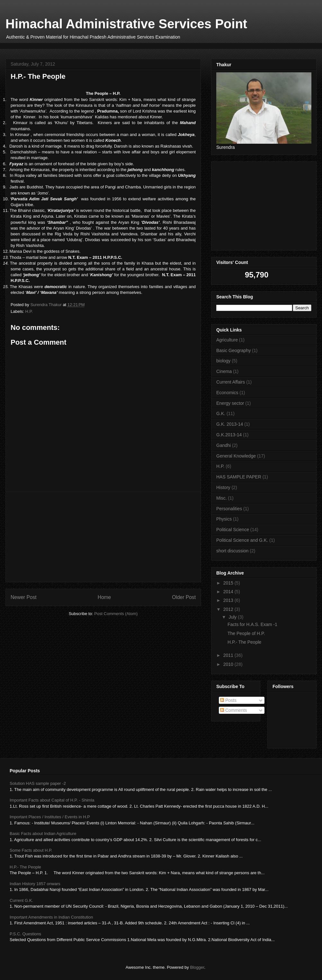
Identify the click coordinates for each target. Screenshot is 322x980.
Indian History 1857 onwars (35, 884)
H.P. (29, 311)
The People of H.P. (246, 633)
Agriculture (227, 340)
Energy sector (230, 403)
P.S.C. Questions (25, 934)
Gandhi (224, 445)
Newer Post (24, 597)
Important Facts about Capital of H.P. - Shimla (52, 800)
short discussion (232, 551)
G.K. (221, 413)
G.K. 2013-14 (230, 424)
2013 (229, 600)
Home (104, 597)
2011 (229, 655)
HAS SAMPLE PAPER (239, 477)
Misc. (222, 498)
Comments (234, 710)
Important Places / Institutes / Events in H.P (50, 817)
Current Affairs (231, 382)
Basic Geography (233, 350)
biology (223, 361)
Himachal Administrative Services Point (126, 24)
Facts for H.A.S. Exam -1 (252, 624)
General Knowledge (236, 456)
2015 (229, 583)
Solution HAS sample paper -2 (38, 783)
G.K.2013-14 (229, 435)
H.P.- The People (244, 642)
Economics (227, 393)
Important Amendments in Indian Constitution (51, 917)
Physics (224, 519)
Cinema (224, 371)
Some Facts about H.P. (31, 850)
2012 (229, 609)
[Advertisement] (127, 45)
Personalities (229, 509)
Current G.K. (21, 900)
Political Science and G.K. (242, 540)
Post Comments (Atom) (116, 614)
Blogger (197, 967)
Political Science (233, 530)
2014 (229, 592)
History (223, 487)
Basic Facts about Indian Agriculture (43, 834)
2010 (229, 664)
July (233, 617)
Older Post (184, 597)
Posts (228, 700)
